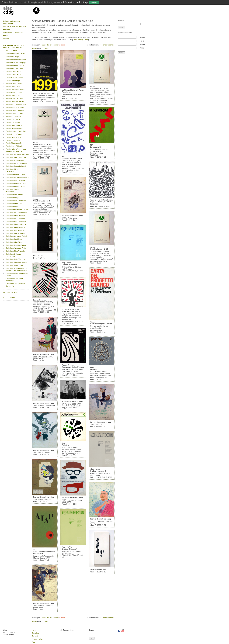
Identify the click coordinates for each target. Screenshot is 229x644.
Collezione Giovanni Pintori (16, 236)
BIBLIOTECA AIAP (10, 292)
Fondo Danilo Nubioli (14, 125)
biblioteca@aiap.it (81, 40)
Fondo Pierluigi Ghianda (15, 107)
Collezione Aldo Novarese (16, 227)
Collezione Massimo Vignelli (16, 262)
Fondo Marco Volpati (14, 146)
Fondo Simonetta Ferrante (16, 104)
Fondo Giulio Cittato (13, 87)
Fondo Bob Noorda (13, 122)
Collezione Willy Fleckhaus (16, 183)
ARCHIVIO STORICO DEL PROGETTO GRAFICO (14, 47)
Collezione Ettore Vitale (15, 265)
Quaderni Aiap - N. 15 (99, 249)
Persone (6, 29)
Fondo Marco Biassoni (14, 78)
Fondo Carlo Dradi (13, 95)
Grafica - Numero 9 (98, 471)
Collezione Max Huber (14, 194)
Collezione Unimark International (13, 255)
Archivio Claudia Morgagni (16, 63)
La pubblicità (96, 147)
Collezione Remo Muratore (16, 221)
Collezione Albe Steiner (15, 242)
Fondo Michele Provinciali (16, 131)
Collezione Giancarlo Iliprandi (17, 200)
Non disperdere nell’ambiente (15, 26)
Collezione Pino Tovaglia (15, 251)
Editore (142, 44)
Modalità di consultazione (13, 32)
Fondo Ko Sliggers (13, 140)
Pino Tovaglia (39, 256)
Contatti (6, 38)
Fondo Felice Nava (13, 119)
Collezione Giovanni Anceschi (17, 154)
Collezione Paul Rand (14, 239)
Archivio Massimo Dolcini (15, 54)
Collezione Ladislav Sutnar (16, 245)
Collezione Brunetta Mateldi (16, 212)
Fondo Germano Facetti (15, 101)
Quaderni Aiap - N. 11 (99, 88)
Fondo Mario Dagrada (14, 98)
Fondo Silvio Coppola (14, 93)
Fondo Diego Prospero (14, 128)
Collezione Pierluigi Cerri (15, 174)
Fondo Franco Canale (14, 83)
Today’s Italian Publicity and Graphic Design (43, 303)
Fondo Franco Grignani (15, 110)
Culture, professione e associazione (12, 22)
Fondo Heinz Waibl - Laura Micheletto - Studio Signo (16, 150)
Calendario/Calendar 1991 (44, 93)
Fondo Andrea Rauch (14, 134)
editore (55, 45)
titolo (49, 45)
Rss (33, 642)
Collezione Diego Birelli (15, 160)
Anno (142, 48)
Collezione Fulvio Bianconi (16, 157)
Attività (6, 35)
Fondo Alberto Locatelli (14, 113)
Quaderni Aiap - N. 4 (42, 201)
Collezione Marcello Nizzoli (16, 224)
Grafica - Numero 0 (69, 265)
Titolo (142, 41)
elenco (104, 45)
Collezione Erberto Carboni (16, 163)
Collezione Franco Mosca (15, 215)
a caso (62, 45)
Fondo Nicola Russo (13, 137)
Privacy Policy (37, 639)
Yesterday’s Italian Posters (73, 367)
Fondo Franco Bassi (13, 72)
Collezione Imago (12, 197)
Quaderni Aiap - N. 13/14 (72, 158)
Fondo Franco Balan (14, 75)
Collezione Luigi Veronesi (15, 259)
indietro (46, 49)
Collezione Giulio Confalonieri (17, 177)
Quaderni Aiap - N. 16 (42, 144)
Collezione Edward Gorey (16, 186)
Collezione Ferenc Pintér (15, 233)
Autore (142, 37)
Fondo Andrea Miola (13, 116)
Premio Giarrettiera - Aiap (44, 354)
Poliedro (65, 445)
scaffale (111, 45)
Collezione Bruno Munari (15, 218)
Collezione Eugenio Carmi (16, 166)
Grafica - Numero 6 (69, 549)
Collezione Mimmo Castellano (13, 170)
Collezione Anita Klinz (14, 203)
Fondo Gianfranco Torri (14, 143)
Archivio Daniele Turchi (15, 69)
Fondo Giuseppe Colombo (16, 90)
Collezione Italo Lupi (13, 206)
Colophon (36, 633)
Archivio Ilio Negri (12, 57)
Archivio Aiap (11, 51)
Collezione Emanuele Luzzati (17, 209)
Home (34, 630)
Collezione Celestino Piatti (16, 230)
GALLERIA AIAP (10, 298)
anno (44, 45)
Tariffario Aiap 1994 (98, 569)
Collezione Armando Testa (16, 248)
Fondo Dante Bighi (13, 81)
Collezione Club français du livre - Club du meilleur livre (16, 269)
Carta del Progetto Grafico (101, 324)
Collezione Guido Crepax (15, 180)
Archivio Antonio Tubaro (15, 66)
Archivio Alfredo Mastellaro (16, 60)
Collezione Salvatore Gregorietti (14, 190)
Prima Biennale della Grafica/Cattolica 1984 (71, 310)
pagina (34, 49)
